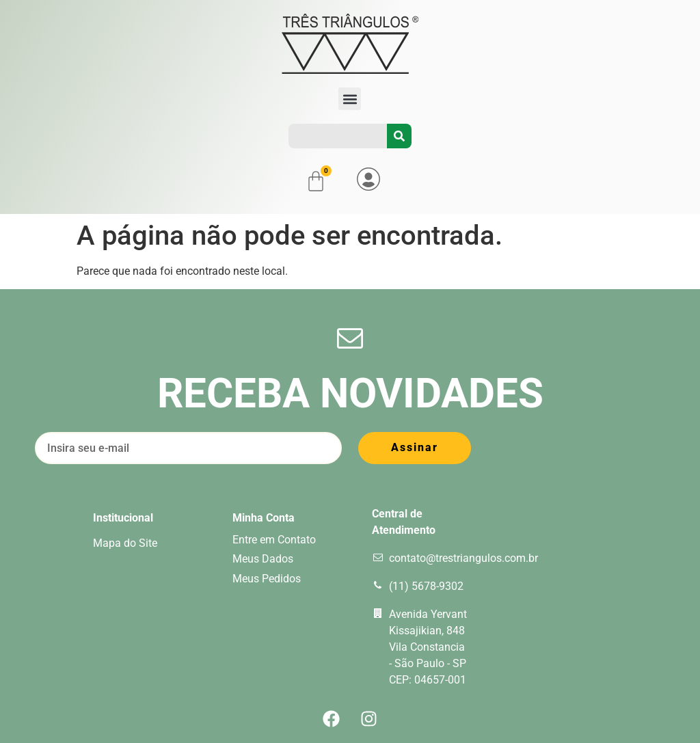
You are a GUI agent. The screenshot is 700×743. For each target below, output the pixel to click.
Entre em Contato (274, 540)
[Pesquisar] (399, 136)
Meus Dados (263, 559)
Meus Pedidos (267, 579)
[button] (350, 99)
